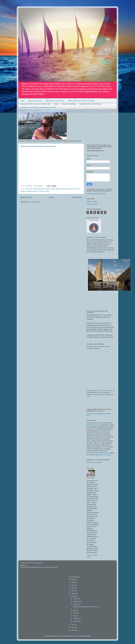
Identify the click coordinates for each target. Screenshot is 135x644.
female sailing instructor (68, 189)
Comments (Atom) (35, 202)
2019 (73, 593)
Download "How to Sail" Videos (90, 104)
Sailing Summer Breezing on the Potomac (38, 146)
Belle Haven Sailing (45, 189)
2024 (73, 580)
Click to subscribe (92, 204)
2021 (73, 588)
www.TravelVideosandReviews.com (98, 453)
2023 (73, 582)
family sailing (56, 189)
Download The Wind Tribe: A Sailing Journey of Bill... (38, 107)
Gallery (56, 104)
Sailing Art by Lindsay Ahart (55, 101)
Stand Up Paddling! (69, 104)
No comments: (39, 186)
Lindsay (91, 478)
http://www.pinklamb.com (105, 390)
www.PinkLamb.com (94, 425)
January (76, 621)
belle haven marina (32, 189)
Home (22, 101)
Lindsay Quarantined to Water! (96, 194)
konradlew (74, 636)
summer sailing (44, 191)
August (75, 604)
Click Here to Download (94, 462)
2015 (73, 630)
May (75, 616)
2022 (73, 585)
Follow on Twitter (92, 201)
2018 (73, 596)
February (76, 619)
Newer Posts (26, 197)
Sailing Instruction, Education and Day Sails (35, 104)
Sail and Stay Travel (35, 101)
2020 (73, 591)
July (74, 610)
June (75, 613)
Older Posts (77, 197)
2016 (73, 628)
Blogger (88, 636)
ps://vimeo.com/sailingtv (104, 455)
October (76, 599)
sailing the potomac (32, 191)
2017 (73, 625)
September (77, 602)
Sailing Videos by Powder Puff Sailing (81, 101)
